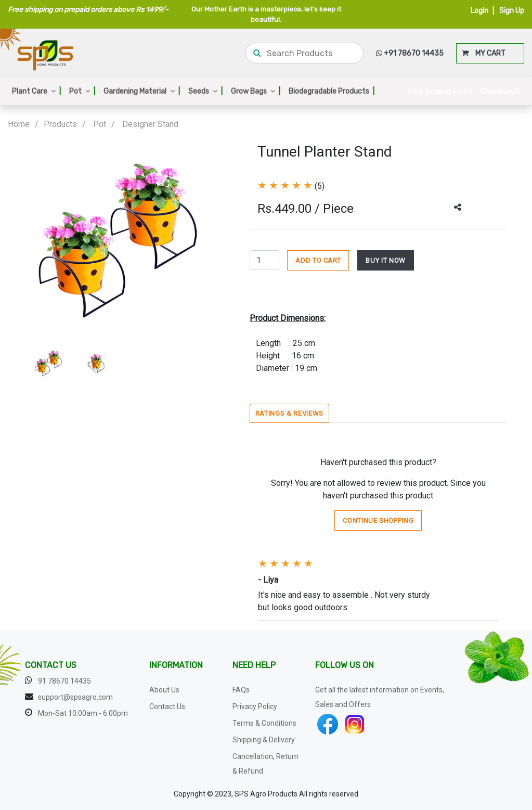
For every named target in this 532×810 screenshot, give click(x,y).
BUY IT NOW (386, 260)
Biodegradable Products (332, 91)
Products (60, 124)
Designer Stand (150, 124)
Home (19, 124)
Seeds (205, 91)
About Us (164, 690)
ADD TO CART (318, 260)
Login (479, 11)
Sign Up (512, 11)
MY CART (484, 53)
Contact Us (167, 706)
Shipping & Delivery (264, 740)
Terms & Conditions (264, 723)
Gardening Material (142, 91)
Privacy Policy (255, 706)
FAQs (241, 690)
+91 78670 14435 (410, 53)
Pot (82, 91)
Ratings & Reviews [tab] (289, 413)
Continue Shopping (378, 520)
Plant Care (36, 91)
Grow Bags (256, 91)
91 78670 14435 (64, 681)
